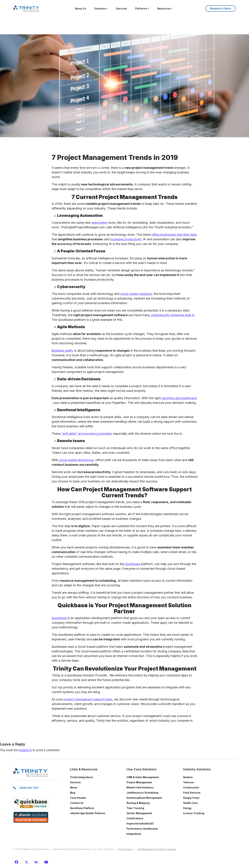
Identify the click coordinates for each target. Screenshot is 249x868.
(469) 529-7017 (29, 788)
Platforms (141, 8)
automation (100, 223)
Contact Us (77, 803)
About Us (80, 8)
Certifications (135, 818)
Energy (187, 808)
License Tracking (194, 813)
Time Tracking (135, 808)
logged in (25, 750)
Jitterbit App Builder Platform (88, 813)
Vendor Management (139, 813)
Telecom (188, 782)
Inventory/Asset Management (144, 798)
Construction (191, 787)
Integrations (134, 834)
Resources (165, 8)
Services (121, 8)
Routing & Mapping (138, 803)
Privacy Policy (126, 849)
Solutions (100, 8)
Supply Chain (191, 798)
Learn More (221, 8)
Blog (73, 793)
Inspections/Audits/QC (140, 823)
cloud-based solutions (136, 294)
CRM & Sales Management (143, 777)
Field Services (192, 793)
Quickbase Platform (82, 808)
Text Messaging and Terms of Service (156, 849)
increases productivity (126, 239)
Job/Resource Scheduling (142, 793)
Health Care (190, 803)
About (73, 787)
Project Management (139, 782)
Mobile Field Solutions (140, 787)
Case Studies (78, 798)
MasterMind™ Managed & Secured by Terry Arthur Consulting (84, 849)
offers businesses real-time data (174, 235)
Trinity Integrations (82, 777)
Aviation (188, 777)
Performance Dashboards (142, 829)
